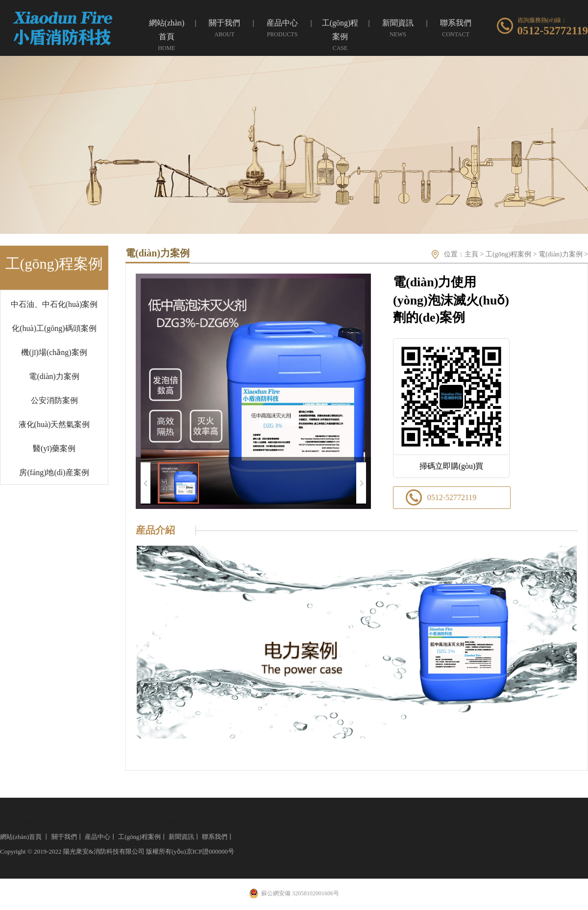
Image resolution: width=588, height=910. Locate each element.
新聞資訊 (181, 837)
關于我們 (64, 837)
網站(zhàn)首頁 (21, 837)
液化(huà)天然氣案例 (54, 424)
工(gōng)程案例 (508, 254)
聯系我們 (215, 837)
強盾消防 (61, 822)
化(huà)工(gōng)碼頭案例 (54, 328)
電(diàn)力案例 (54, 376)
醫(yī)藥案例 (54, 448)
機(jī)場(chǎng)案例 (54, 352)
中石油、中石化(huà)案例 (54, 304)
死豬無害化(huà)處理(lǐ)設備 (114, 822)
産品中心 (98, 837)
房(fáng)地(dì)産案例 (54, 472)
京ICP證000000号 (210, 851)
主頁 (471, 254)
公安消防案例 (54, 400)
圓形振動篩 (171, 822)
